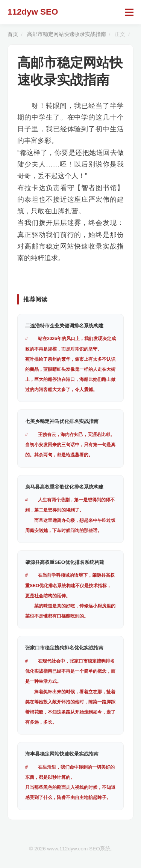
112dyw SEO (33, 12)
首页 (13, 34)
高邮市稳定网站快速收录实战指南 (67, 34)
